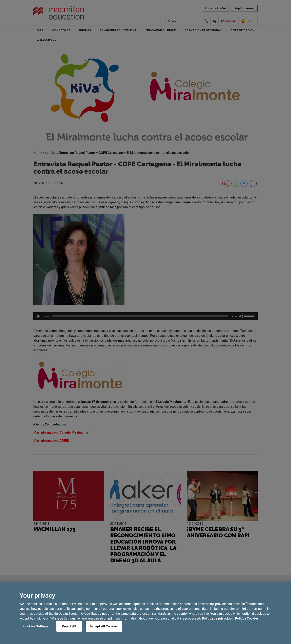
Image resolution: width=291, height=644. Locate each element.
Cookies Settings (36, 630)
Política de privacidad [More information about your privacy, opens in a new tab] (218, 622)
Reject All (69, 630)
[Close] (281, 588)
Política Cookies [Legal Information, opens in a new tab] (247, 622)
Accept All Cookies (104, 630)
